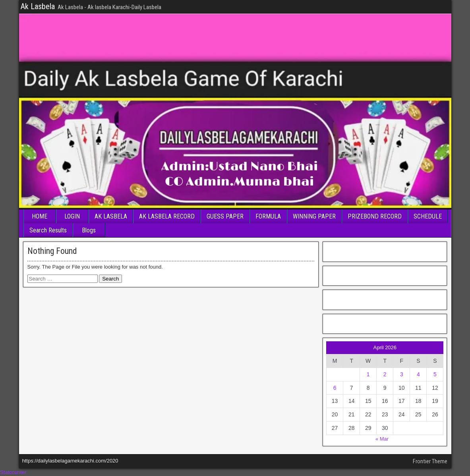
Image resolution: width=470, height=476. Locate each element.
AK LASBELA (111, 216)
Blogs (89, 230)
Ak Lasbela (38, 6)
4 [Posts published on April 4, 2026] (418, 374)
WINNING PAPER (314, 216)
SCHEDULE (428, 216)
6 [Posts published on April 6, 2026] (335, 388)
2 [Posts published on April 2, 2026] (385, 374)
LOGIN (72, 216)
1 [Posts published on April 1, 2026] (368, 374)
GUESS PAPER (225, 216)
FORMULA (268, 216)
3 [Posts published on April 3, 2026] (402, 374)
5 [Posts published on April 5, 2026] (435, 374)
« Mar (382, 439)
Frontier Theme (430, 461)
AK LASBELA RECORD (167, 216)
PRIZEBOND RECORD (375, 216)
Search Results (48, 230)
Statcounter (13, 472)
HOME (40, 216)
